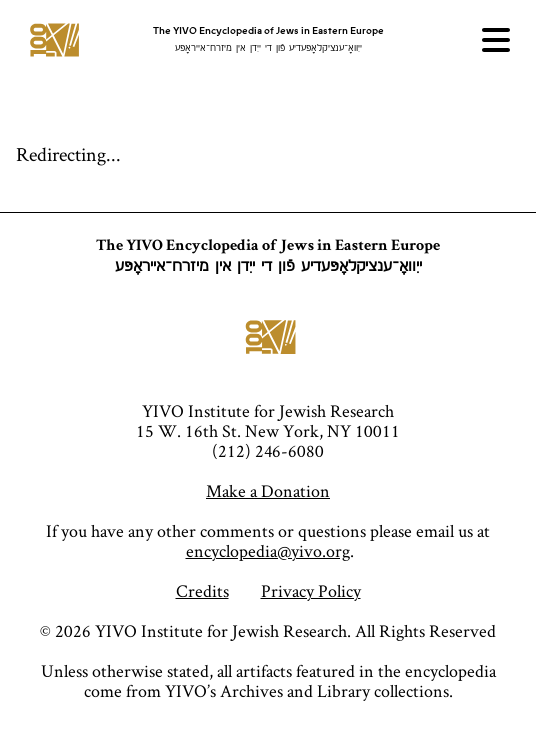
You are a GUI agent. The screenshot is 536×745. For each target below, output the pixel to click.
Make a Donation (268, 490)
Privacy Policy (311, 590)
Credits (202, 590)
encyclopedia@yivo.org (268, 550)
